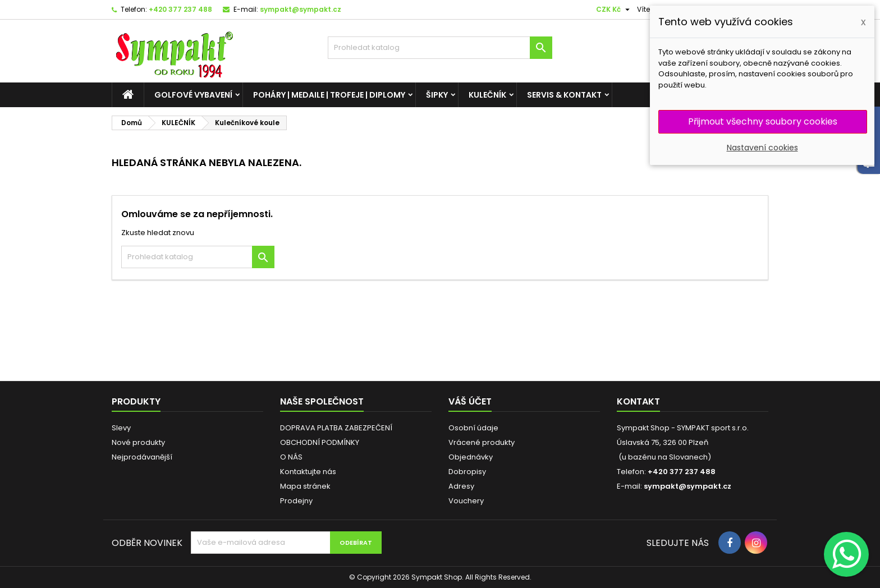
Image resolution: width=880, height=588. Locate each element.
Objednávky (471, 457)
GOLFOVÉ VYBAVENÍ (193, 95)
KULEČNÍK (487, 95)
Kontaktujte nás (308, 472)
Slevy (121, 428)
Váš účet (470, 401)
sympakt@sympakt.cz (301, 9)
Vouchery (466, 501)
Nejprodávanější (142, 457)
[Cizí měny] (614, 10)
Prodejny (296, 501)
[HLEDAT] (440, 48)
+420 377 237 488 (180, 9)
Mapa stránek (305, 486)
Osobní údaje (473, 428)
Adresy (461, 486)
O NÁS (291, 457)
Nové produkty (138, 442)
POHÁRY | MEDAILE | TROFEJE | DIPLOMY (329, 95)
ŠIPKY (437, 95)
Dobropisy (467, 472)
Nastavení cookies (762, 148)
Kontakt (638, 401)
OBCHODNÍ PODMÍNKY (320, 442)
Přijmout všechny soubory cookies (763, 121)
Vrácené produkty (482, 442)
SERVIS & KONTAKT (564, 95)
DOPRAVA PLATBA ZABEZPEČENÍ (336, 428)
